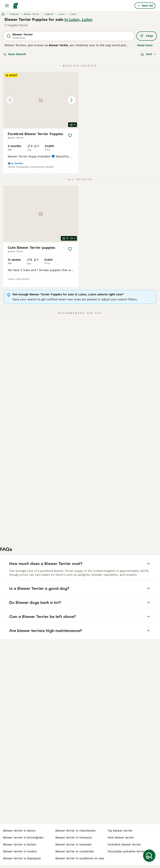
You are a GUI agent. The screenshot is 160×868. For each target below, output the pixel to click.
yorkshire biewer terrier (124, 844)
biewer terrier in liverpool (74, 838)
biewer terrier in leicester (74, 844)
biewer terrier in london (20, 851)
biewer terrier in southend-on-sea (80, 858)
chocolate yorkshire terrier (126, 851)
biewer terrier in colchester (75, 851)
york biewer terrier (121, 838)
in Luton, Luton (78, 19)
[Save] (70, 135)
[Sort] (149, 54)
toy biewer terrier (120, 831)
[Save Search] (149, 856)
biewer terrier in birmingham (23, 838)
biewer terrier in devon (19, 831)
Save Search (15, 54)
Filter (147, 36)
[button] (41, 100)
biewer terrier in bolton (20, 844)
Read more (145, 45)
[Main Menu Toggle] (7, 6)
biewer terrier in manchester (76, 831)
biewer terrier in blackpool (22, 858)
